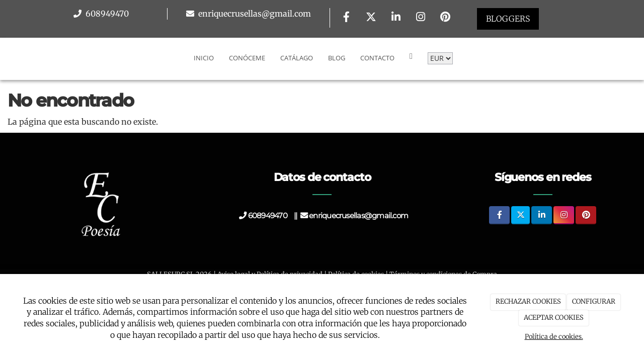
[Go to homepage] (5, 58)
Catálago (297, 58)
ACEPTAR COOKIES (554, 318)
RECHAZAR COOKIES (528, 301)
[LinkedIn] (396, 18)
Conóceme (247, 58)
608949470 (106, 14)
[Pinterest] (445, 18)
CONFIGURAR (594, 301)
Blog (337, 58)
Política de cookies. (554, 337)
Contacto (377, 58)
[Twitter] (371, 18)
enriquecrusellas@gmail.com (254, 14)
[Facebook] (346, 18)
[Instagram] (421, 18)
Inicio (204, 58)
